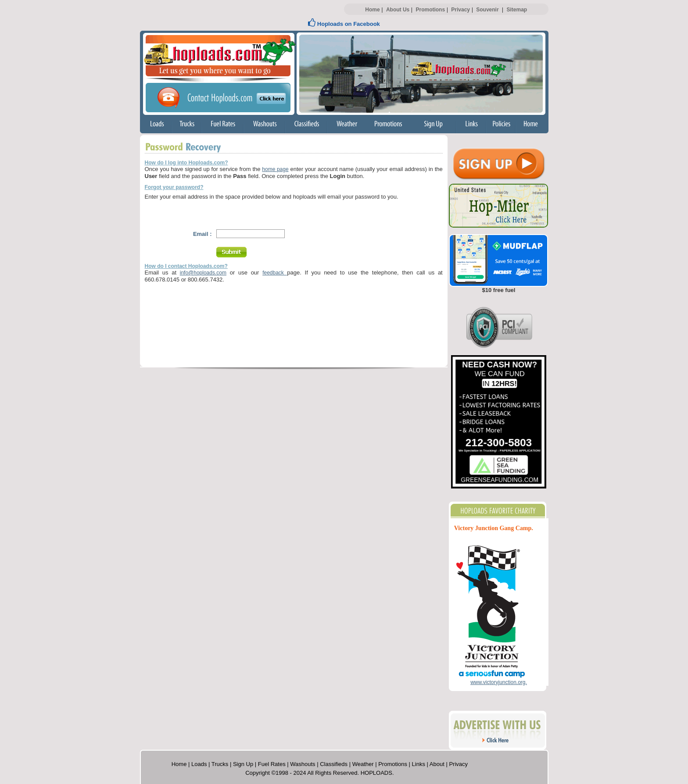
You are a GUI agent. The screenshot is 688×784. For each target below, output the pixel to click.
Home (372, 10)
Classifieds (334, 764)
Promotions (430, 10)
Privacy (460, 10)
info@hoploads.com (203, 273)
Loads (199, 764)
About (437, 764)
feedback (275, 273)
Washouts (303, 764)
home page (275, 169)
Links (419, 764)
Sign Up (243, 764)
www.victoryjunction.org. (499, 682)
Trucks (220, 764)
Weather (363, 764)
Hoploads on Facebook (344, 24)
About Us (398, 10)
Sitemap (517, 10)
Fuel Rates (272, 764)
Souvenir (487, 10)
